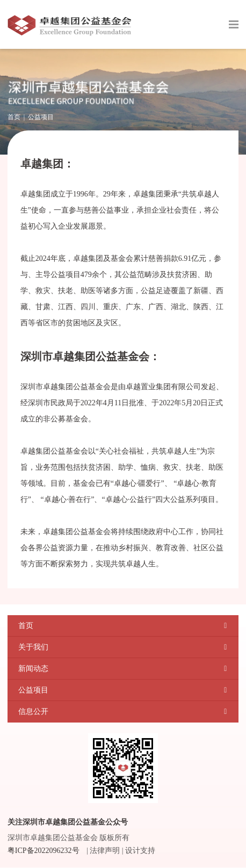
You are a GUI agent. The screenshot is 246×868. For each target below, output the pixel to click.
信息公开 (33, 712)
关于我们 (33, 647)
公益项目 (41, 117)
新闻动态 (33, 669)
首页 (14, 117)
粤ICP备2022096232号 (44, 851)
